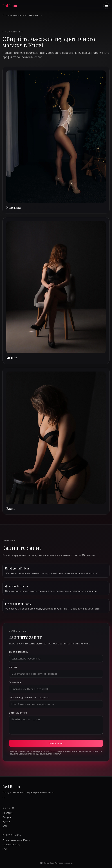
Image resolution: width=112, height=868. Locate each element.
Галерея (7, 817)
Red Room (10, 6)
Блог (5, 826)
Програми (8, 813)
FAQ (4, 849)
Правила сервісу (11, 844)
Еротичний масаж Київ (14, 15)
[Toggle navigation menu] (106, 6)
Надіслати (56, 743)
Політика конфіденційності (16, 840)
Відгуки (6, 822)
